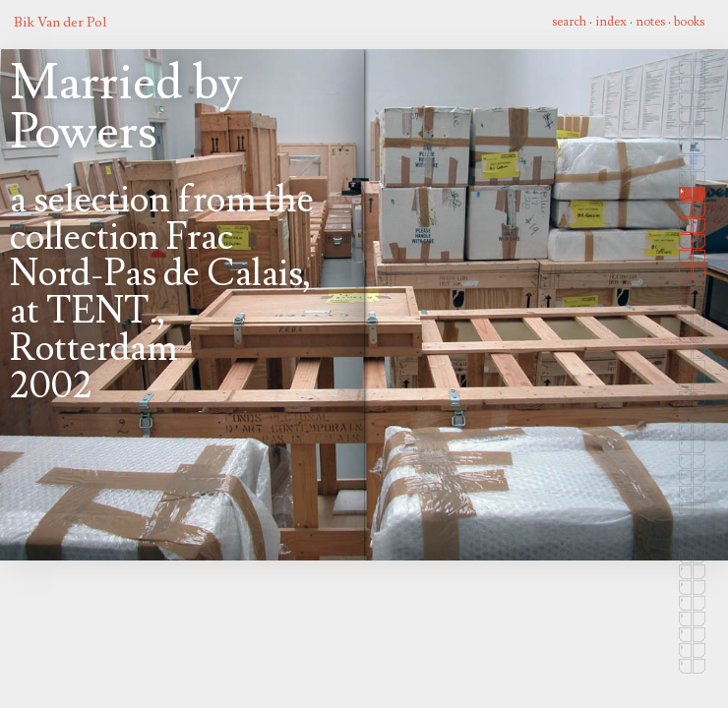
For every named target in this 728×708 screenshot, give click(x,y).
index (611, 22)
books (689, 22)
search (569, 22)
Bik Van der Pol (60, 22)
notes (650, 22)
